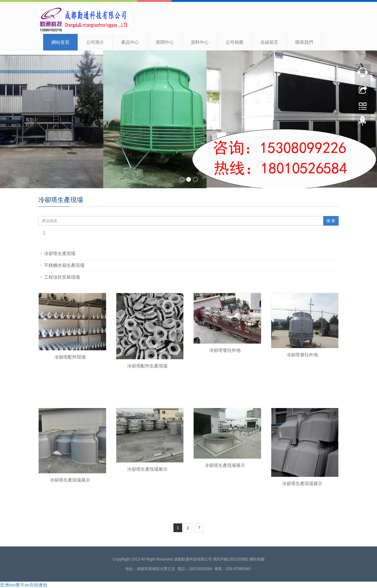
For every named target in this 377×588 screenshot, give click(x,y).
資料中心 (200, 42)
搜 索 (331, 221)
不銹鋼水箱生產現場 (64, 265)
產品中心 (130, 42)
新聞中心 (165, 42)
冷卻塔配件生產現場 (147, 366)
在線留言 (269, 42)
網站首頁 (60, 42)
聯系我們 (304, 42)
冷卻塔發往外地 (225, 350)
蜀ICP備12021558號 (231, 559)
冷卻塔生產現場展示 (70, 480)
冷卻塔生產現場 (60, 253)
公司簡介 (95, 42)
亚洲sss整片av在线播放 (24, 585)
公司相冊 (235, 42)
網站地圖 (257, 559)
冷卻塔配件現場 (70, 357)
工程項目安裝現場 (62, 277)
